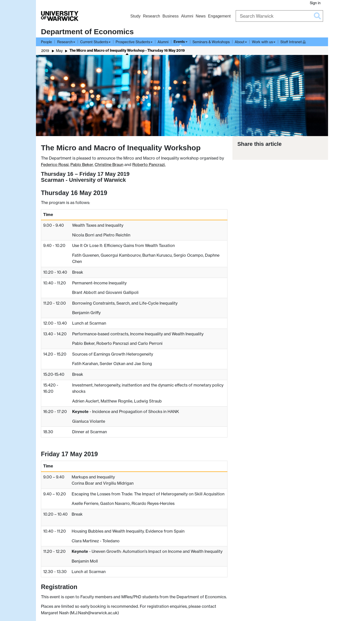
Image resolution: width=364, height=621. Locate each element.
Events (179, 42)
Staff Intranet (293, 41)
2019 (45, 51)
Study (135, 16)
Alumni (187, 16)
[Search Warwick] (279, 16)
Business (171, 16)
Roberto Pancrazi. (149, 165)
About (240, 42)
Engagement (219, 16)
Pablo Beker (82, 165)
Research (152, 16)
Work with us (262, 42)
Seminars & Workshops (211, 42)
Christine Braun (109, 165)
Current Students (94, 42)
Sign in (315, 3)
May (59, 51)
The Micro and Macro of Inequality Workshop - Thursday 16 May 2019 (127, 50)
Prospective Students (133, 42)
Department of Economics (87, 32)
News (201, 16)
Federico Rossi (55, 165)
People (46, 42)
